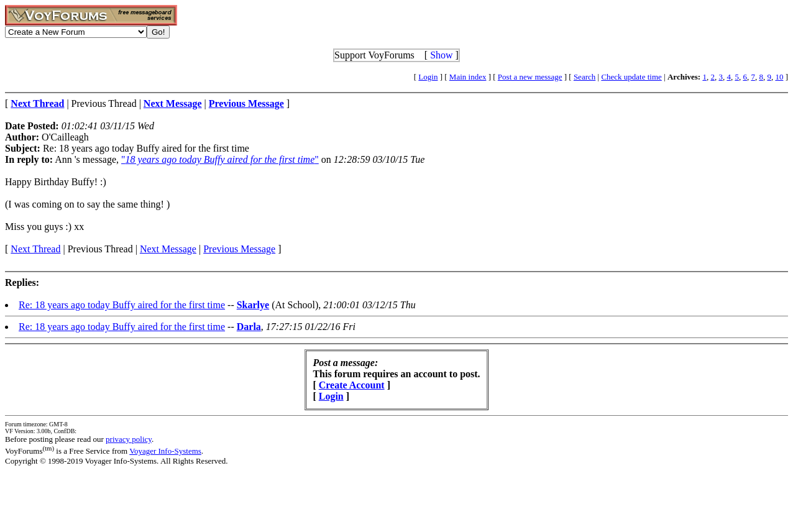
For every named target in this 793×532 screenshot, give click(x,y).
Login (428, 77)
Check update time (631, 77)
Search (584, 77)
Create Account (352, 385)
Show (441, 55)
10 (779, 77)
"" (220, 159)
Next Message (168, 249)
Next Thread (35, 249)
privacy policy (129, 439)
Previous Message (239, 249)
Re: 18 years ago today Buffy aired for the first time (122, 305)
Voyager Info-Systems (165, 451)
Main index (468, 77)
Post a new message (530, 77)
